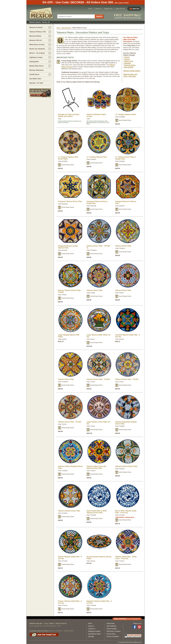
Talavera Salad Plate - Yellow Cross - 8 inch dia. (126, 558)
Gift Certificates (112, 626)
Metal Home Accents (37, 45)
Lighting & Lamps (36, 57)
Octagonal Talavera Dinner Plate (70, 201)
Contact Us (98, 9)
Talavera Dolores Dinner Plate (126, 466)
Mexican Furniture (36, 27)
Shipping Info (108, 9)
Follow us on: (137, 623)
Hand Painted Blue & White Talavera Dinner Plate (97, 512)
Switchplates (34, 62)
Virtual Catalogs (112, 629)
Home (90, 9)
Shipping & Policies (94, 631)
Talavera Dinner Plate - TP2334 (127, 379)
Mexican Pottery (35, 36)
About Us (91, 626)
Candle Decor (34, 74)
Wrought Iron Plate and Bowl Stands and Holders (69, 115)
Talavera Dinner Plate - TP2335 (70, 422)
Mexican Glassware (37, 70)
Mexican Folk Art (36, 40)
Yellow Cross (129, 61)
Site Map (91, 637)
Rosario (127, 57)
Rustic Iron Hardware (37, 49)
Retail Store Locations (114, 631)
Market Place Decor (37, 66)
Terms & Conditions (113, 637)
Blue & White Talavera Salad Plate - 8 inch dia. (126, 512)
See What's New (35, 79)
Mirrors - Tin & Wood (37, 53)
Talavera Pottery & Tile (38, 32)
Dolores (127, 59)
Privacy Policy (111, 634)
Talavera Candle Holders (132, 71)
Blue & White (129, 67)
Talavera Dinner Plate (123, 246)
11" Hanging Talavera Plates (126, 114)
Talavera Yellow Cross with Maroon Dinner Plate (96, 467)
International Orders (95, 634)
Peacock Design (130, 65)
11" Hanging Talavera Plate (97, 157)
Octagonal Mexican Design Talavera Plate (68, 247)
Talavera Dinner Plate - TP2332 (98, 379)
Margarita (128, 63)
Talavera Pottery (66, 28)
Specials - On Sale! (36, 83)
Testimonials (111, 623)
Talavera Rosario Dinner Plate (69, 511)
